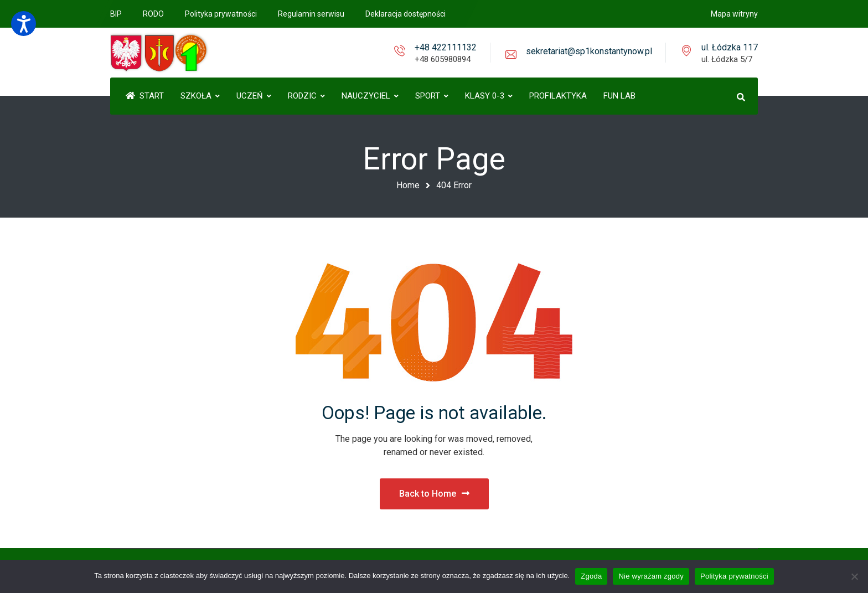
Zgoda (591, 576)
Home (408, 185)
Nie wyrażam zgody (651, 576)
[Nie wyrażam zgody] (854, 576)
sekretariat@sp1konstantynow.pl (589, 51)
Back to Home (434, 494)
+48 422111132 (446, 47)
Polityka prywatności (734, 576)
